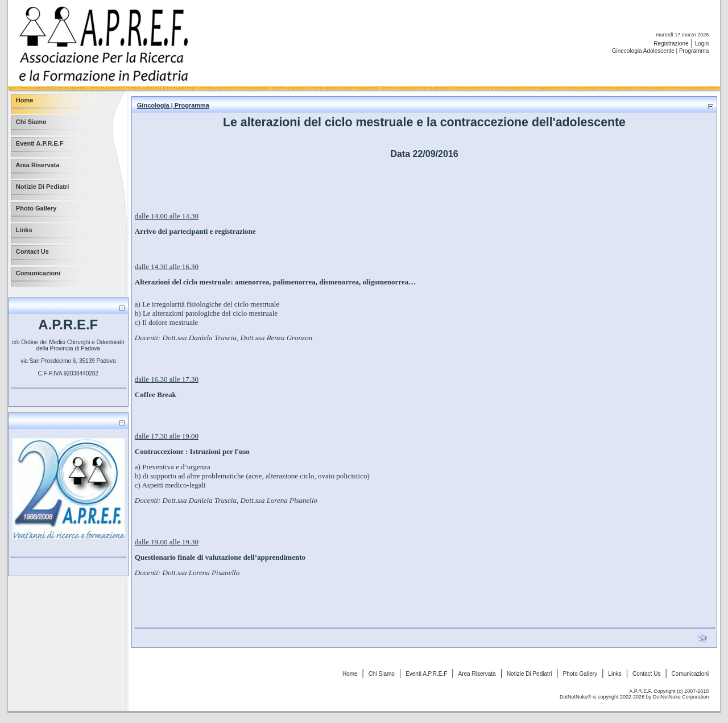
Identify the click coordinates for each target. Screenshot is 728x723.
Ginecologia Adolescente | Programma (660, 51)
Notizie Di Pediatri (529, 674)
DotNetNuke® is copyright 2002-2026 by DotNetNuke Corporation (634, 697)
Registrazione (671, 44)
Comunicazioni (690, 674)
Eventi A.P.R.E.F (426, 674)
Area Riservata (477, 674)
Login (702, 44)
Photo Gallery (580, 674)
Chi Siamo (382, 674)
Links (615, 674)
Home (350, 674)
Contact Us (646, 674)
